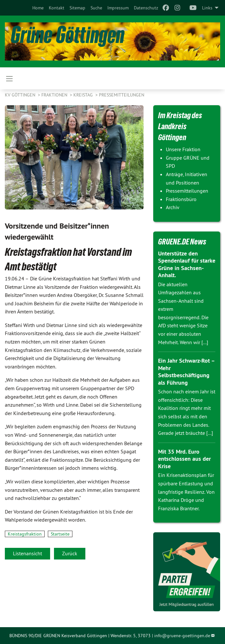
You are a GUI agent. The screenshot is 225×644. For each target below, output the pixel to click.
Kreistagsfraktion (25, 534)
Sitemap (77, 8)
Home (38, 8)
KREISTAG (84, 95)
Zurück (70, 553)
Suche (96, 8)
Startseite (60, 534)
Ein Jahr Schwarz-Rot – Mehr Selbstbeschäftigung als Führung (186, 372)
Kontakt (57, 8)
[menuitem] (38, 8)
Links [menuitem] (207, 8)
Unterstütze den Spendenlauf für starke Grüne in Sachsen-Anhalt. (187, 264)
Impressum (118, 8)
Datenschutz (146, 8)
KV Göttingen (21, 95)
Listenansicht (27, 553)
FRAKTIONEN (55, 95)
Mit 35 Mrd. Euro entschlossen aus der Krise (184, 459)
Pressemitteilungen (122, 95)
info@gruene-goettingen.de (182, 636)
